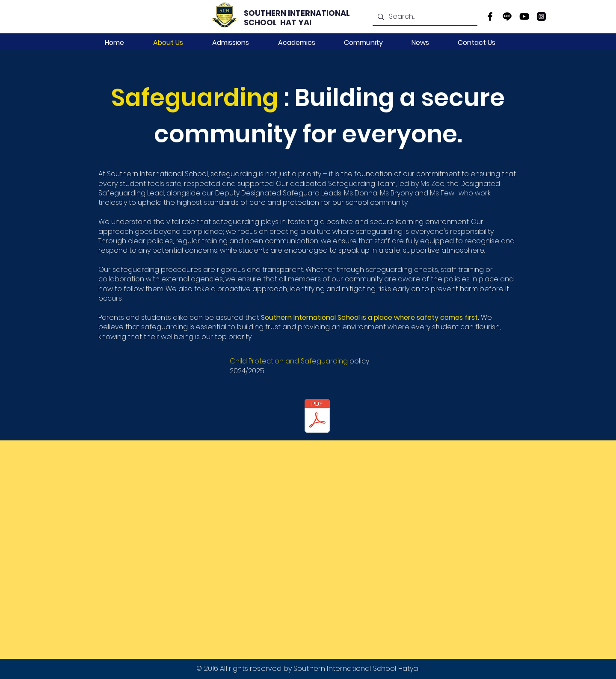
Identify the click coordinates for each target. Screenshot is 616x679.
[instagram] (541, 16)
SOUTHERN (266, 13)
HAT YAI (296, 22)
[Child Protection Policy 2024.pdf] (317, 417)
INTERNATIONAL (320, 13)
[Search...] (424, 17)
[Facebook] (490, 16)
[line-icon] (507, 16)
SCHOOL (262, 22)
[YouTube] (524, 16)
